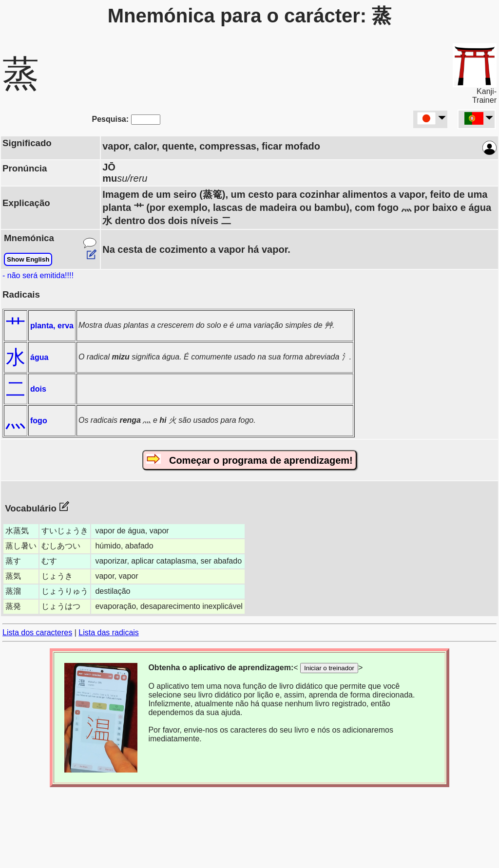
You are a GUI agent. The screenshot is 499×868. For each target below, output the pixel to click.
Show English (28, 259)
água (39, 357)
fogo (39, 421)
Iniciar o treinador (329, 668)
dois (38, 389)
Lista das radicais (109, 632)
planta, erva (52, 326)
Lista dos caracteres (37, 632)
